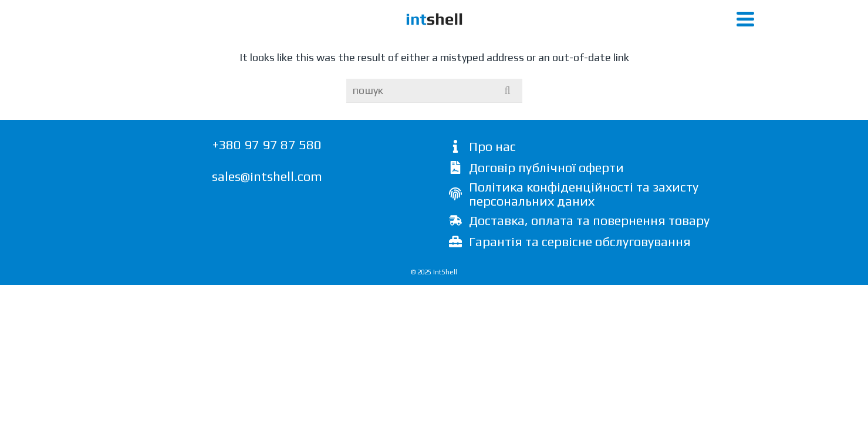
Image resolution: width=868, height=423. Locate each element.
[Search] (727, 47)
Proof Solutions (665, 47)
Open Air (234, 47)
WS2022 (303, 47)
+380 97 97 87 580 (608, 9)
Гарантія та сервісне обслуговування (580, 318)
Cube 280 (161, 47)
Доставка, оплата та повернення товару (589, 297)
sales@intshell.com (267, 253)
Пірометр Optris (571, 47)
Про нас (492, 223)
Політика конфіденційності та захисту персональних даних (584, 270)
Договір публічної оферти (546, 244)
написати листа (708, 9)
